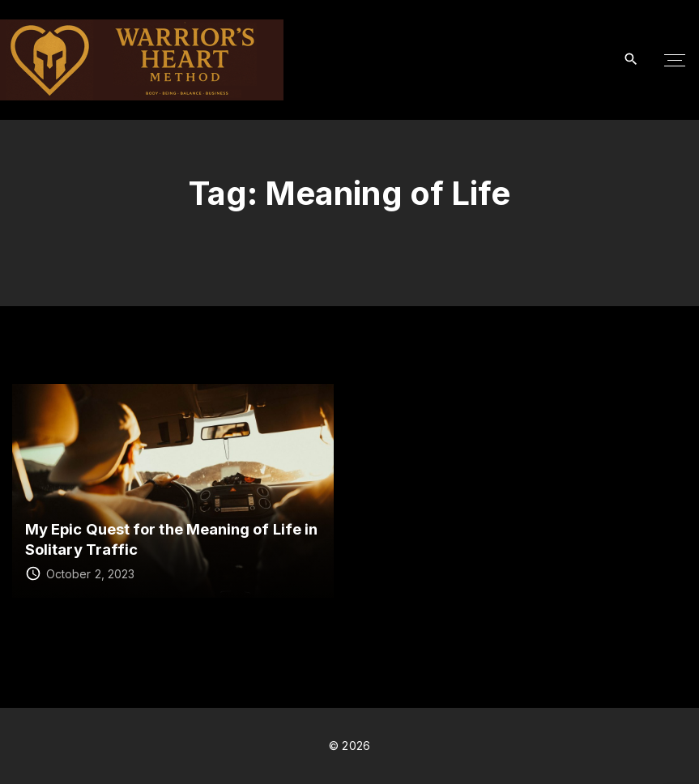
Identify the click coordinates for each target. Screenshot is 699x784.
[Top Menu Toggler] (675, 60)
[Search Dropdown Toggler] (631, 60)
